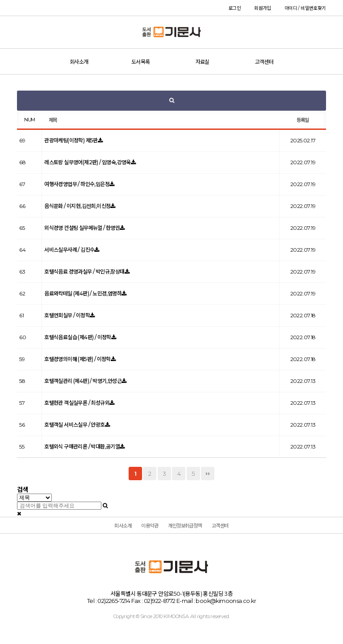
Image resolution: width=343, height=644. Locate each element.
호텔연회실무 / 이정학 (67, 315)
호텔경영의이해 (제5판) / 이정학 (77, 359)
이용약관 (150, 526)
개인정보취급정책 (185, 526)
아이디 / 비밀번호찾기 (305, 8)
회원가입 (263, 8)
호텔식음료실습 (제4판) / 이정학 (78, 337)
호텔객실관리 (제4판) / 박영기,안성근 (83, 381)
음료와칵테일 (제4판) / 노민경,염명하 (83, 293)
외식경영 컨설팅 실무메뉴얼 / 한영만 (82, 228)
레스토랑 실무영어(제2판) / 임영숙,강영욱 (88, 162)
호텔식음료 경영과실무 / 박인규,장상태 (84, 272)
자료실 (203, 62)
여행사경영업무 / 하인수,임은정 (77, 184)
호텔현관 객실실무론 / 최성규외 (77, 403)
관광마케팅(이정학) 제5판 (71, 140)
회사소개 (79, 62)
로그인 (234, 8)
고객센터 (264, 62)
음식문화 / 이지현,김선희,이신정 (77, 206)
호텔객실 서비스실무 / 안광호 (74, 425)
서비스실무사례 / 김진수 (69, 250)
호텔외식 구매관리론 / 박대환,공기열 (82, 447)
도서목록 (141, 62)
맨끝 (208, 474)
